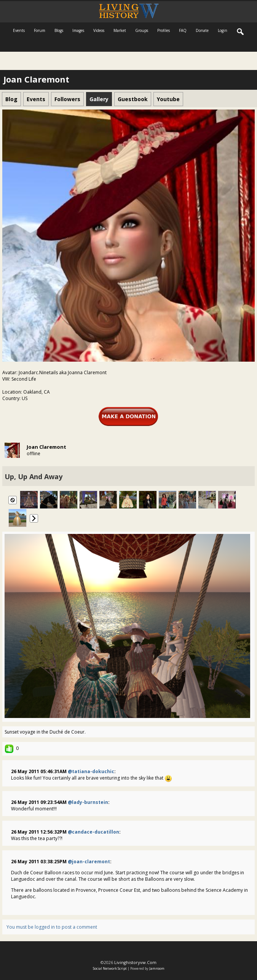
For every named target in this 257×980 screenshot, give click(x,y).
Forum (40, 30)
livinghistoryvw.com (135, 962)
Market (120, 30)
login (223, 30)
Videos (99, 30)
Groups (142, 30)
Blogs (59, 30)
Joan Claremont (46, 447)
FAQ (183, 30)
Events (19, 30)
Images (78, 30)
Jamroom (157, 968)
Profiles (164, 30)
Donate (202, 30)
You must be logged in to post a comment (52, 927)
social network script (110, 968)
